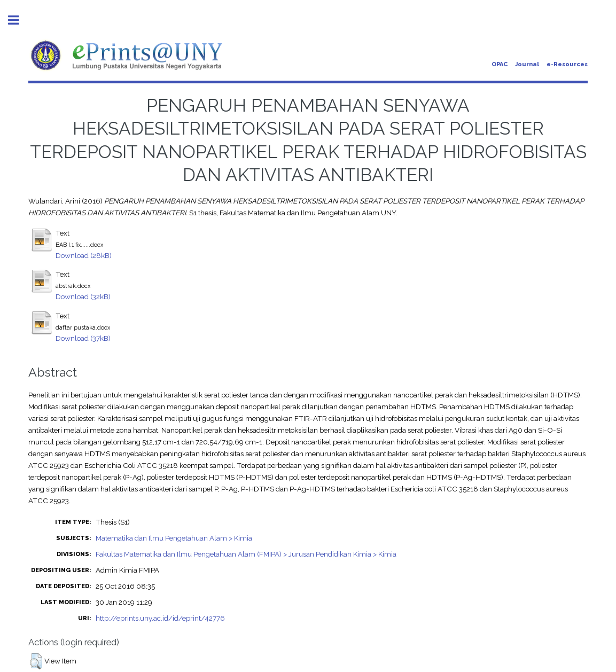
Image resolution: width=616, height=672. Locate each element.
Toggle (19, 20)
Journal (527, 64)
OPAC (500, 64)
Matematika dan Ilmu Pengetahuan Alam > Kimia (174, 538)
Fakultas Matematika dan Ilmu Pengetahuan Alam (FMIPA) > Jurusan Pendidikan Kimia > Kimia (246, 554)
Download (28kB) (84, 255)
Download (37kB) (83, 338)
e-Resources (567, 64)
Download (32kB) (83, 296)
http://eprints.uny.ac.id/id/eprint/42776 (160, 618)
